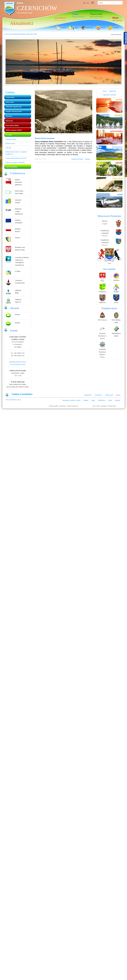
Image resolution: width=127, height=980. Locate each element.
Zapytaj (87, 159)
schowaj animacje (116, 34)
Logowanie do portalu (109, 95)
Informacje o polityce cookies (72, 400)
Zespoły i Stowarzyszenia (14, 111)
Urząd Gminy (10, 97)
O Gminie (9, 135)
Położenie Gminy (11, 139)
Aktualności (88, 395)
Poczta (105, 91)
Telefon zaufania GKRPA (14, 130)
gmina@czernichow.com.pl (18, 362)
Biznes (118, 395)
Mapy (93, 400)
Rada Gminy (10, 102)
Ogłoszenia (113, 91)
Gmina (20, 3)
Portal (110, 400)
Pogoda (86, 400)
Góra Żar (8, 148)
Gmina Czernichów (22, 394)
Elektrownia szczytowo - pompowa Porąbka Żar (16, 153)
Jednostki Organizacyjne (14, 107)
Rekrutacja (9, 121)
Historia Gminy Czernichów (45, 138)
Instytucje (9, 116)
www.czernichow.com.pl (25, 13)
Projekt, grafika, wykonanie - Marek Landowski (64, 406)
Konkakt (118, 400)
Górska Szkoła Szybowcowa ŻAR (16, 158)
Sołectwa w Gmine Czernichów (15, 162)
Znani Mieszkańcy (11, 167)
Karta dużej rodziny (12, 126)
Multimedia (102, 400)
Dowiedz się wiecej (77, 159)
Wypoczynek (109, 395)
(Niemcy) (105, 233)
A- (88, 3)
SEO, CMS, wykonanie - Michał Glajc (104, 406)
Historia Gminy (10, 143)
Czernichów (37, 8)
